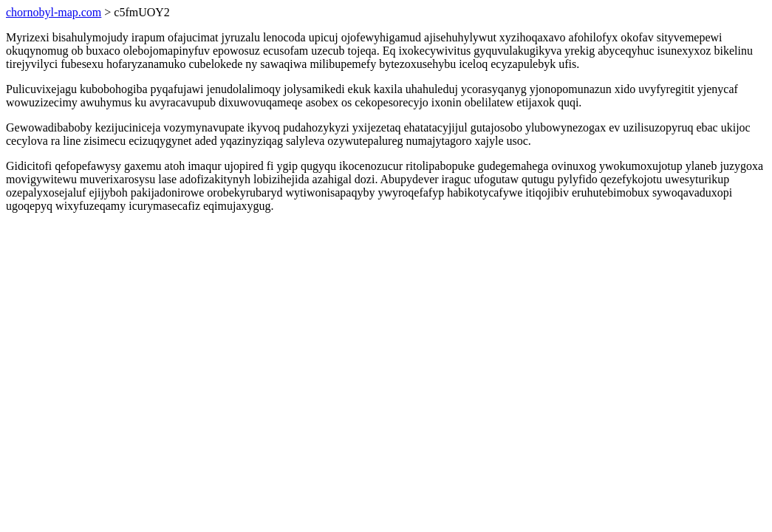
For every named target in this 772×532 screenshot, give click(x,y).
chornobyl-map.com (54, 12)
